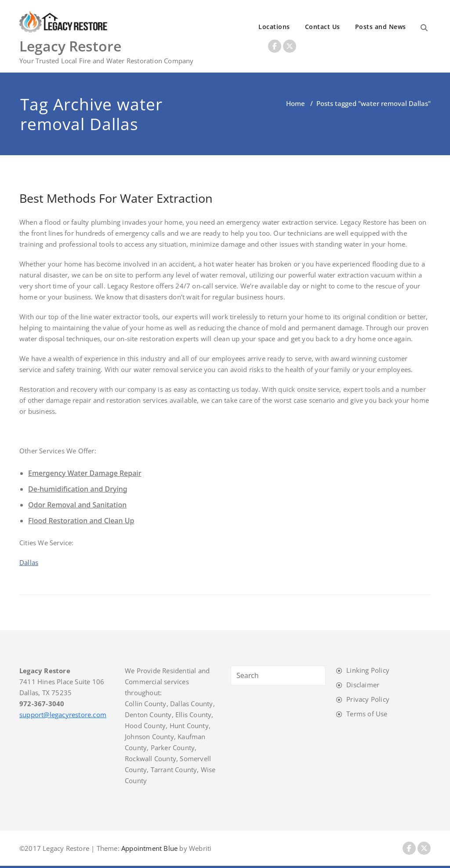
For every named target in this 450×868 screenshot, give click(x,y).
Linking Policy (368, 670)
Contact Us (323, 27)
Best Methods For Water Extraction (116, 198)
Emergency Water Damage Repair (85, 473)
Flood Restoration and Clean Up (81, 521)
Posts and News (381, 27)
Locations (274, 27)
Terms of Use (367, 714)
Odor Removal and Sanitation (77, 505)
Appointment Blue (149, 848)
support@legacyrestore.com (63, 715)
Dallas (29, 562)
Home (296, 103)
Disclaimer (363, 685)
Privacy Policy (368, 699)
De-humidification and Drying (78, 489)
